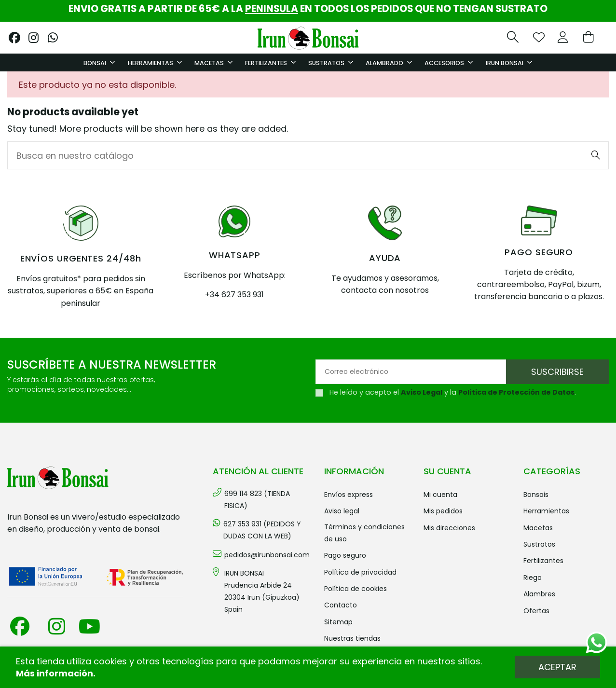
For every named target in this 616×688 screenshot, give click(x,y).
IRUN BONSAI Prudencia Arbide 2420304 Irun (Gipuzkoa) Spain (262, 592)
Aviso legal (342, 511)
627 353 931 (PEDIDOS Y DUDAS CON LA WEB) (262, 530)
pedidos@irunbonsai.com (267, 555)
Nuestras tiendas (352, 638)
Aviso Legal (422, 392)
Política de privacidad (360, 572)
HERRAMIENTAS (546, 511)
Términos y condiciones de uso (364, 533)
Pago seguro (345, 555)
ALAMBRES (539, 594)
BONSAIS (536, 495)
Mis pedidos (443, 511)
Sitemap (338, 622)
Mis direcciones (449, 528)
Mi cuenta (440, 495)
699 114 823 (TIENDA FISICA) (257, 500)
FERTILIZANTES (543, 561)
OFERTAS (536, 611)
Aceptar (557, 667)
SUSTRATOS (539, 544)
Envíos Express (349, 495)
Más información (55, 673)
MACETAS (538, 528)
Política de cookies (356, 589)
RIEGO (533, 578)
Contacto (341, 605)
